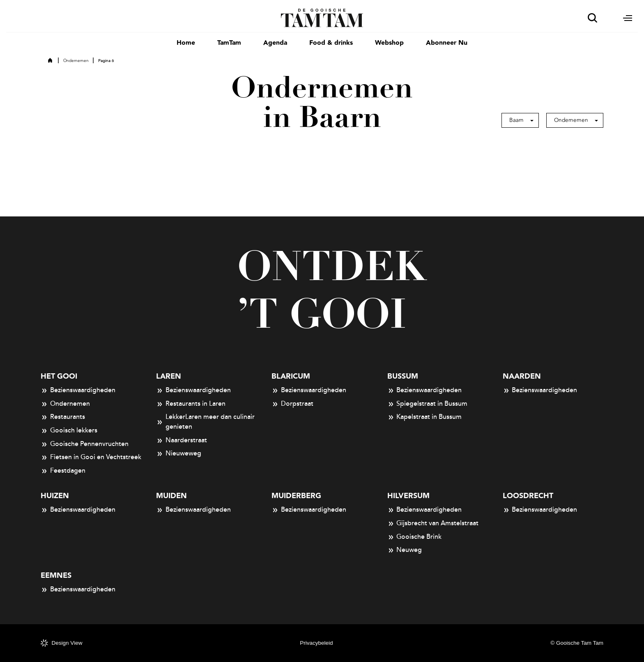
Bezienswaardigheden (78, 391)
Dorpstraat (292, 404)
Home (186, 43)
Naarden (522, 376)
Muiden (171, 496)
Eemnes (56, 576)
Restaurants (63, 417)
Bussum (403, 376)
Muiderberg (296, 496)
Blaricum (291, 376)
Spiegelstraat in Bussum (428, 404)
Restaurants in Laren (191, 404)
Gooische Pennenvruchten (85, 444)
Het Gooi (59, 376)
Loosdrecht (528, 496)
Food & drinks (331, 43)
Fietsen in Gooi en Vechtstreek (91, 457)
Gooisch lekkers (69, 431)
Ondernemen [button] (571, 120)
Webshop (389, 43)
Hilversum (408, 496)
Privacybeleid (316, 643)
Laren (169, 376)
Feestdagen (63, 471)
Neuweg (405, 550)
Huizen (55, 496)
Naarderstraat (182, 441)
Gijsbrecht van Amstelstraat (433, 524)
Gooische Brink (415, 537)
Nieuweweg (179, 454)
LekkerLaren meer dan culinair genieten (205, 422)
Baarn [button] (516, 120)
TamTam (229, 43)
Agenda (275, 43)
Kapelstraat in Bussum (425, 417)
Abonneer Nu (447, 43)
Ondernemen (76, 61)
